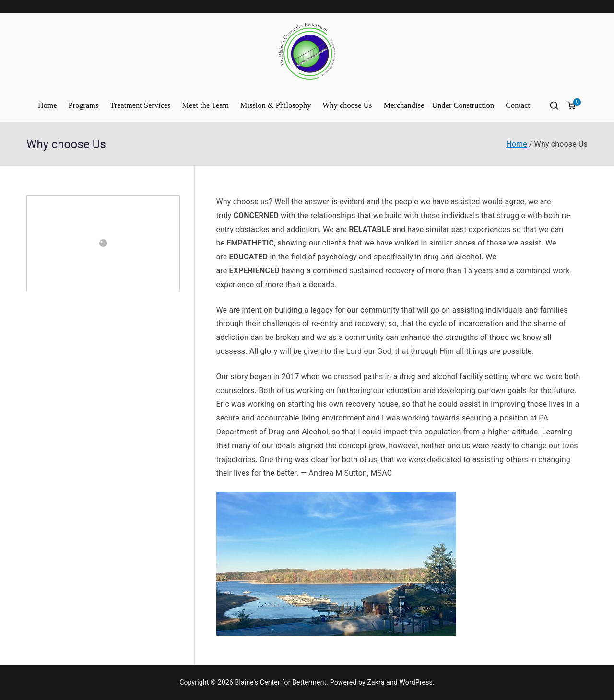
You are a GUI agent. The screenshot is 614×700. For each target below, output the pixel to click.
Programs (84, 105)
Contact (518, 105)
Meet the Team (206, 105)
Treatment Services (140, 105)
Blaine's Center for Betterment (281, 682)
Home (47, 105)
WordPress (416, 682)
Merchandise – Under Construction (439, 105)
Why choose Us (347, 105)
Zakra (376, 682)
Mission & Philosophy (276, 105)
